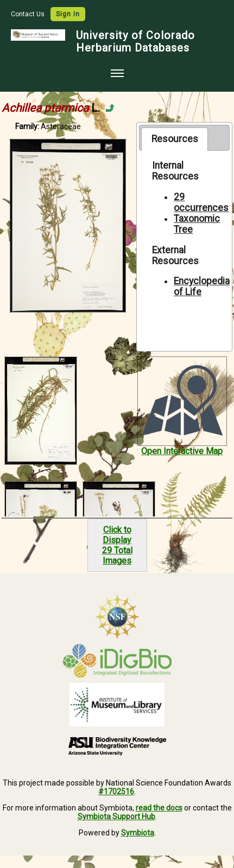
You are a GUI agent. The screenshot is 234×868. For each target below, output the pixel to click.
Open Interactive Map (182, 451)
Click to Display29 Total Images (117, 545)
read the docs (159, 808)
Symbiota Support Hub (116, 816)
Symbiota (138, 833)
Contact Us (29, 14)
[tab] (175, 139)
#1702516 (116, 792)
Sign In (68, 14)
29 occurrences (201, 202)
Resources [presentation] (175, 139)
